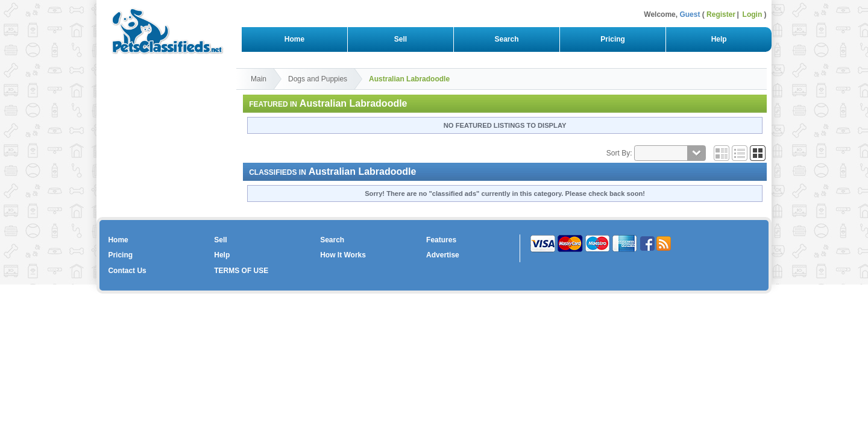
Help (719, 39)
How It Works (343, 255)
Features (441, 240)
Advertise (443, 255)
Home (294, 39)
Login (753, 14)
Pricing (613, 39)
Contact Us (127, 271)
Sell (401, 39)
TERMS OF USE (241, 271)
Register (721, 14)
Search (507, 39)
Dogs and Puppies (318, 79)
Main (259, 79)
